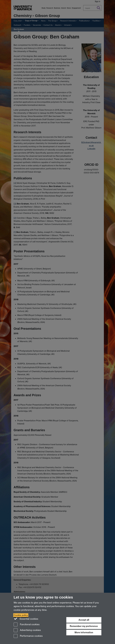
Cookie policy (21, 615)
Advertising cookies (27, 630)
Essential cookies (26, 619)
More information (84, 632)
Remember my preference (84, 626)
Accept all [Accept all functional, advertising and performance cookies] (84, 620)
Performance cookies (28, 636)
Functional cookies (27, 625)
